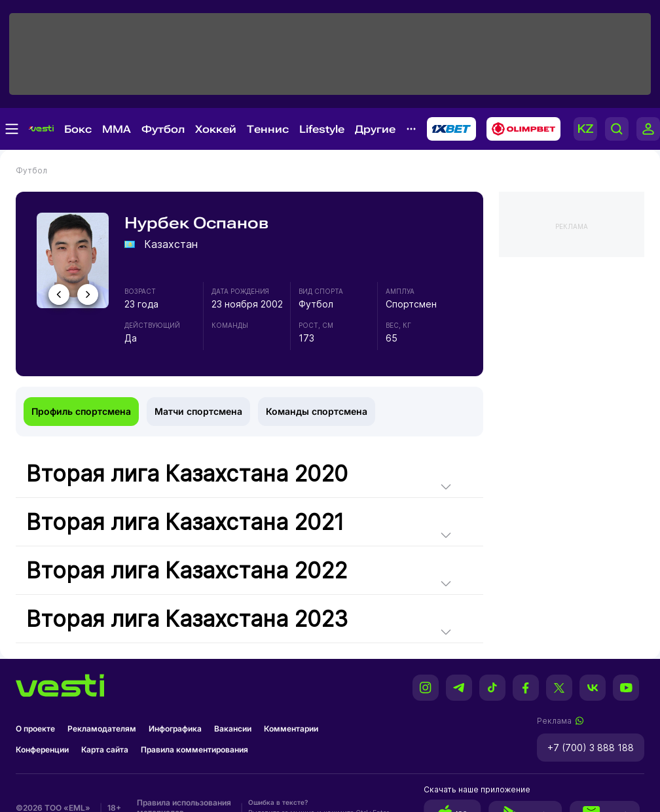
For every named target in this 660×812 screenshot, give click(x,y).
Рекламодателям (102, 729)
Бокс (78, 129)
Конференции (42, 750)
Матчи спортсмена (198, 411)
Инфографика (175, 729)
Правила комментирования (194, 750)
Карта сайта (105, 750)
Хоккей (216, 129)
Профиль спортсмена (81, 411)
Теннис (268, 129)
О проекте (35, 729)
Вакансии (233, 729)
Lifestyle (322, 129)
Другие (375, 129)
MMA (117, 129)
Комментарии (291, 729)
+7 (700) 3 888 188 (591, 748)
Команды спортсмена (317, 411)
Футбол (163, 129)
